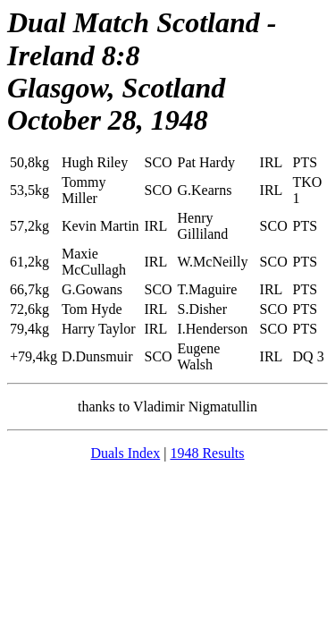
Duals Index (125, 453)
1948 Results (207, 453)
